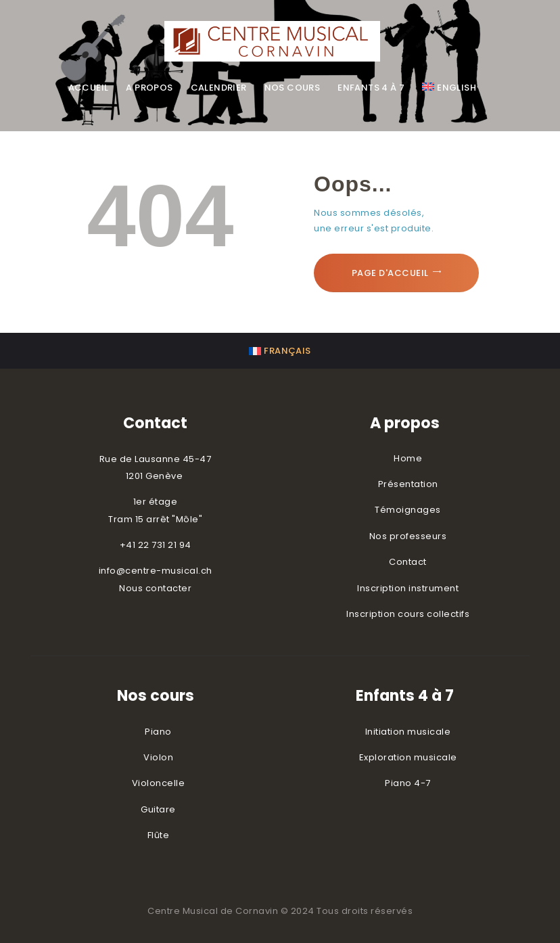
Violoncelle (159, 783)
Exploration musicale (408, 757)
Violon (158, 757)
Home (408, 458)
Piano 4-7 (408, 783)
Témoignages (408, 510)
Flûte (159, 835)
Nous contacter (155, 588)
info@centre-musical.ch (156, 571)
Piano (158, 732)
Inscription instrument (408, 588)
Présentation (408, 484)
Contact (408, 562)
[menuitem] (449, 88)
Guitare (158, 809)
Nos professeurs (408, 536)
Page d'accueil (390, 273)
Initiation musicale (408, 732)
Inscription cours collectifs (408, 614)
